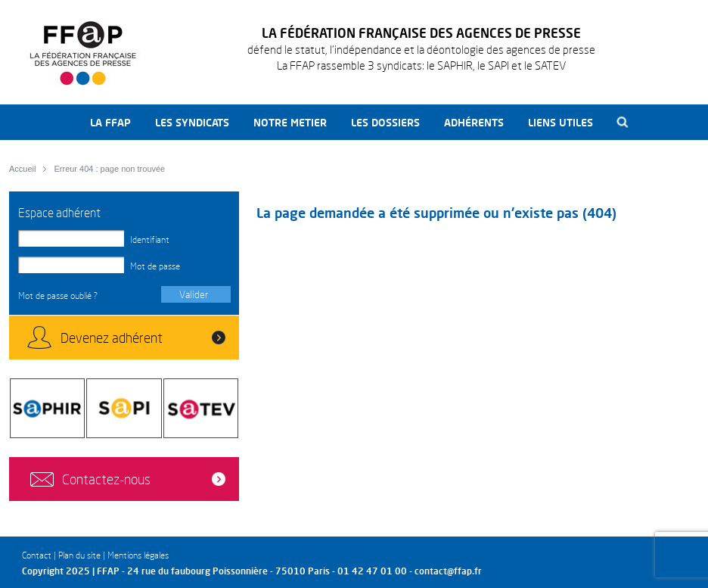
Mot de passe (155, 266)
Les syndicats (192, 122)
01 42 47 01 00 (372, 571)
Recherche (623, 122)
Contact (37, 555)
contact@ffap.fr (448, 571)
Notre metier (290, 122)
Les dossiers (385, 122)
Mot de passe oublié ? (58, 296)
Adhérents (474, 122)
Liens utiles (560, 122)
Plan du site (79, 555)
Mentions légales (138, 555)
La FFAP (110, 122)
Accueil (22, 169)
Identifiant (150, 240)
